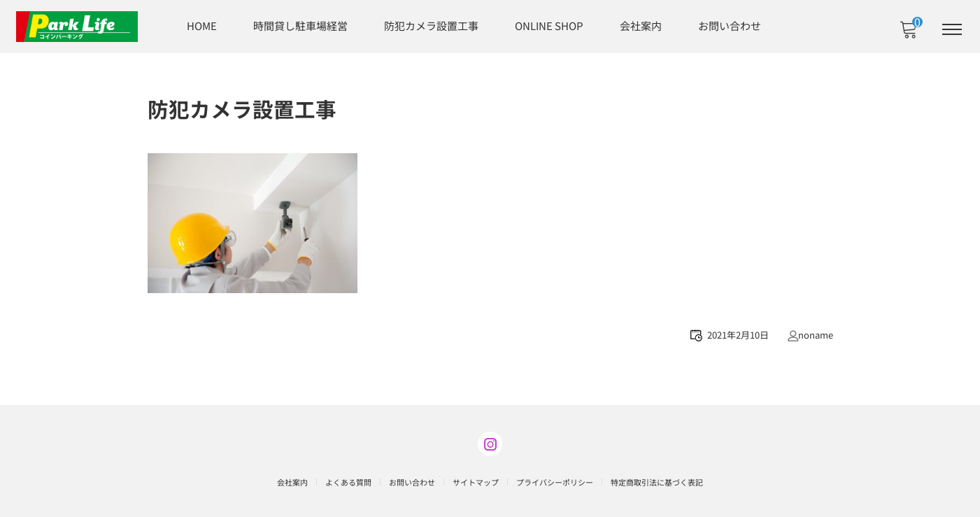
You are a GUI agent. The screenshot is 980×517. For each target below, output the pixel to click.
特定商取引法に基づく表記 (657, 481)
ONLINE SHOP (549, 25)
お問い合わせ (730, 25)
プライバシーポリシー (555, 481)
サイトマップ (476, 481)
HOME (202, 25)
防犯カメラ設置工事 (431, 25)
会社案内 (641, 25)
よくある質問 (348, 481)
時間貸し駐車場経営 (300, 25)
